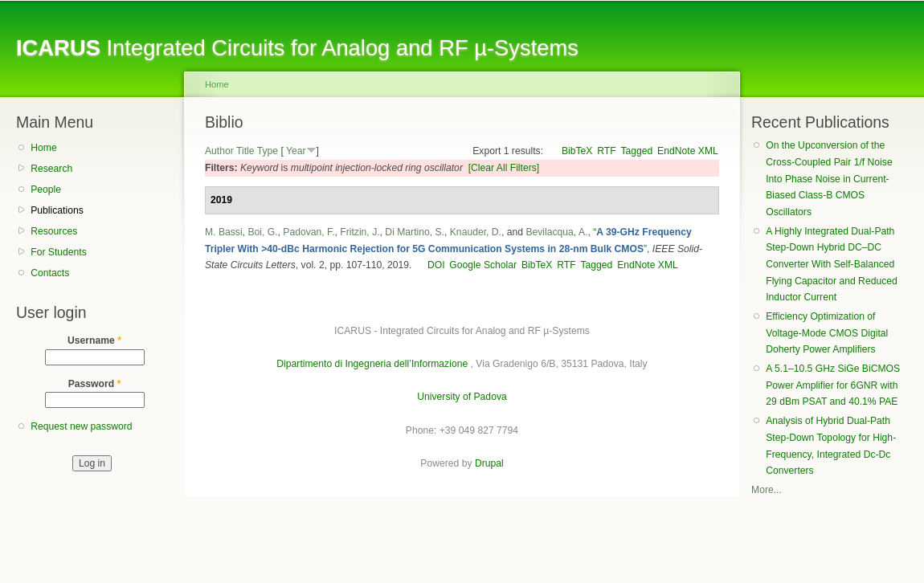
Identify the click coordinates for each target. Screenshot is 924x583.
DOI (436, 265)
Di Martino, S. (415, 232)
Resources (54, 231)
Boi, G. (262, 232)
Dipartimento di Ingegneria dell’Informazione (372, 364)
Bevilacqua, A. (556, 232)
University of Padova (462, 397)
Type (268, 151)
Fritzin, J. (360, 232)
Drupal (489, 463)
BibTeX (577, 151)
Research (51, 169)
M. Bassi (224, 232)
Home (43, 148)
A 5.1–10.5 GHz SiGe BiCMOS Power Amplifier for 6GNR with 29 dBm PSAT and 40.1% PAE (833, 385)
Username (94, 340)
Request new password (81, 426)
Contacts (50, 273)
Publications (57, 210)
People (46, 190)
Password (95, 384)
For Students (59, 252)
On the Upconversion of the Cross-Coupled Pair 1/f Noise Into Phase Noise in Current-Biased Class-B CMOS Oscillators (829, 179)
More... (767, 490)
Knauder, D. (476, 232)
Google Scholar (483, 265)
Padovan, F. (309, 232)
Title (245, 151)
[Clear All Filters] (504, 168)
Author (219, 151)
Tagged (636, 151)
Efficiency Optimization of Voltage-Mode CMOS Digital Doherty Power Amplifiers (827, 333)
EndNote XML (688, 151)
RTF (606, 151)
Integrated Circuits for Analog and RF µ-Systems (297, 48)
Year (296, 151)
